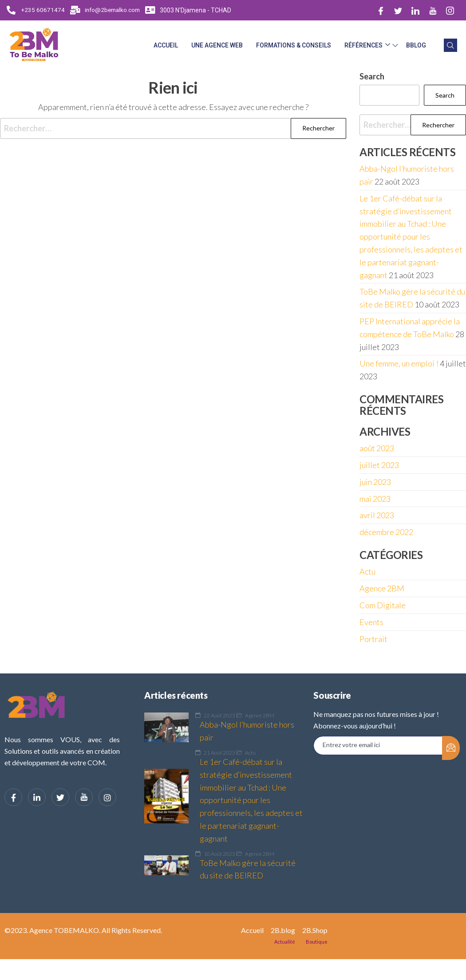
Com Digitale (383, 605)
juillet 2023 (379, 465)
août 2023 (377, 448)
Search (372, 76)
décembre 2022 (386, 532)
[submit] (451, 748)
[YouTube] (84, 797)
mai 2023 (375, 499)
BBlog (416, 45)
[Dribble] (433, 10)
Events (371, 622)
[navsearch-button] (450, 45)
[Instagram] (450, 10)
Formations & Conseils (294, 45)
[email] (378, 746)
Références (367, 45)
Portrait (373, 639)
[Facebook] (381, 10)
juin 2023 (375, 482)
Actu (367, 571)
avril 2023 (377, 515)
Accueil (166, 45)
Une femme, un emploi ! (399, 363)
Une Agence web (217, 45)
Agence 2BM (382, 588)
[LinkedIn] (415, 10)
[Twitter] (398, 10)
